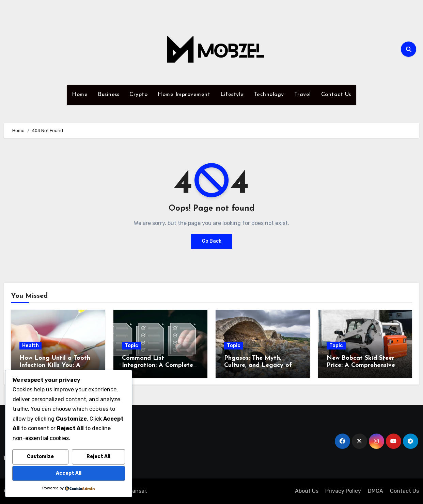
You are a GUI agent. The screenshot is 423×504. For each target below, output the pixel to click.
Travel (303, 95)
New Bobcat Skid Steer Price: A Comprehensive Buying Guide (361, 365)
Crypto (138, 95)
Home (80, 95)
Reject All (98, 457)
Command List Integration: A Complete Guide (158, 365)
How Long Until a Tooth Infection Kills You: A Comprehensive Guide (55, 365)
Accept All (69, 473)
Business (108, 95)
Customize (40, 457)
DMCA (375, 491)
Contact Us (336, 95)
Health (30, 346)
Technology (269, 95)
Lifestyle (232, 95)
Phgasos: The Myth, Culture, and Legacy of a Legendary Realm (261, 365)
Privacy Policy (343, 491)
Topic (131, 346)
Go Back (212, 241)
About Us (307, 491)
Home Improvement (184, 95)
